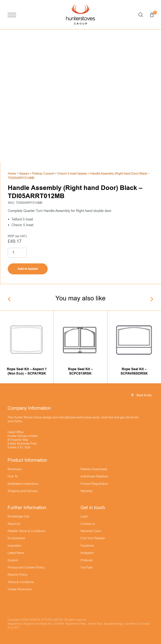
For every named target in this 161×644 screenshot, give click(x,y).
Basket (152, 15)
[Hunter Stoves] (80, 15)
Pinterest (86, 560)
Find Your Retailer (93, 538)
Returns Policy (17, 575)
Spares (24, 174)
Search (141, 15)
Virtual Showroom (20, 589)
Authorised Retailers (94, 476)
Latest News (16, 553)
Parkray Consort (43, 174)
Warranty (86, 491)
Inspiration (15, 546)
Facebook (87, 546)
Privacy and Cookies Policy (26, 568)
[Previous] (10, 299)
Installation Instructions (23, 484)
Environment (16, 538)
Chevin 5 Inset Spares (72, 174)
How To (13, 476)
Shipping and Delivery (23, 491)
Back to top (141, 395)
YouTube (87, 568)
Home (12, 174)
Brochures (15, 469)
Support (13, 560)
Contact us (88, 524)
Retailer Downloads (94, 469)
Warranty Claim (91, 531)
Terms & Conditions (21, 582)
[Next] (151, 299)
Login (84, 516)
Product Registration (94, 484)
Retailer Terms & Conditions (26, 531)
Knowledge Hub (19, 516)
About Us (14, 524)
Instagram (87, 553)
